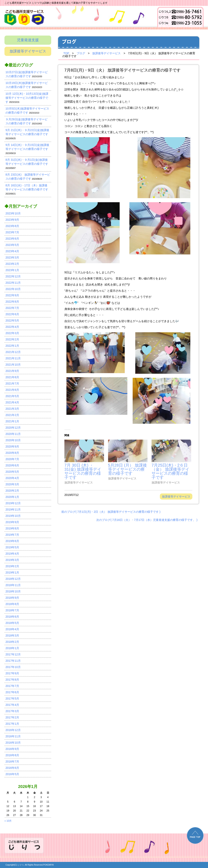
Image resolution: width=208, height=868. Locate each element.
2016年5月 (12, 774)
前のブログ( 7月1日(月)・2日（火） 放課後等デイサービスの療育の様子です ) (111, 512)
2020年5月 (12, 472)
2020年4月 (12, 478)
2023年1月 (12, 270)
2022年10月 (13, 289)
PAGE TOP (195, 835)
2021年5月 (12, 396)
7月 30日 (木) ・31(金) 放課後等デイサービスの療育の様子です (83, 471)
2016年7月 (12, 762)
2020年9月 (12, 446)
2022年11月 (13, 283)
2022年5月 (12, 320)
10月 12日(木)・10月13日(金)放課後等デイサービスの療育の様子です (27, 98)
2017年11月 (13, 661)
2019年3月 (12, 560)
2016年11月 (13, 736)
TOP (66, 53)
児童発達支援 (28, 40)
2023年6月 (12, 239)
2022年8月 (12, 302)
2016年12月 (13, 730)
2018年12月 (13, 579)
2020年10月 (13, 440)
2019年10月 (13, 516)
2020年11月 (13, 434)
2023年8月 (12, 226)
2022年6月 (12, 314)
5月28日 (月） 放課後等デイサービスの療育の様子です (127, 469)
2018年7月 (12, 610)
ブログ (81, 53)
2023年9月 (12, 220)
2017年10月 (13, 667)
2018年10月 (13, 591)
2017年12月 (13, 654)
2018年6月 (12, 617)
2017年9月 (12, 673)
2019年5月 (12, 547)
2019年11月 (13, 510)
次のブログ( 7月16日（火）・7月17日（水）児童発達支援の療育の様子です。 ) (147, 520)
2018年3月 (12, 636)
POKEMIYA (49, 865)
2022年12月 (13, 276)
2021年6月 (12, 390)
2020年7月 (12, 459)
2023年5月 (12, 245)
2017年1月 (12, 724)
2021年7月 (12, 383)
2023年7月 (12, 232)
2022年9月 (12, 295)
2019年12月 (13, 503)
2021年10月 (13, 365)
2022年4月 (12, 327)
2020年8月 (12, 453)
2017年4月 (12, 705)
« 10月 (8, 821)
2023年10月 (13, 213)
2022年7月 (12, 308)
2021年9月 (12, 371)
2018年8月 (12, 604)
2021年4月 (12, 402)
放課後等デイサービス (28, 51)
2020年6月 (12, 465)
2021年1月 (12, 421)
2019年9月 (12, 522)
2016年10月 (13, 743)
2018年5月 (12, 623)
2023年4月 (12, 251)
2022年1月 (12, 346)
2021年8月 (12, 377)
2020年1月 (12, 497)
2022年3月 (12, 333)
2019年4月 (12, 554)
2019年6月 (12, 541)
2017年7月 (12, 686)
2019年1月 (12, 573)
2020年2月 (12, 491)
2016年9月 (12, 749)
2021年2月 (12, 415)
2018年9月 (12, 598)
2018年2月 (12, 642)
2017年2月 (12, 717)
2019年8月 (12, 528)
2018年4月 (12, 629)
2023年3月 (12, 257)
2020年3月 (12, 484)
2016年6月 (12, 768)
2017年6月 (12, 692)
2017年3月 (12, 711)
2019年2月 (12, 566)
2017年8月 (12, 680)
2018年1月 (12, 648)
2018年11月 (13, 585)
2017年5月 (12, 699)
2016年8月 (12, 755)
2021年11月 (13, 358)
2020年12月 (13, 428)
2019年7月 (12, 535)
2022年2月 (12, 339)
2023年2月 (12, 264)
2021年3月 (12, 409)
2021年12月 (13, 352)
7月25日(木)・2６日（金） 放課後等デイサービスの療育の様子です (170, 471)
